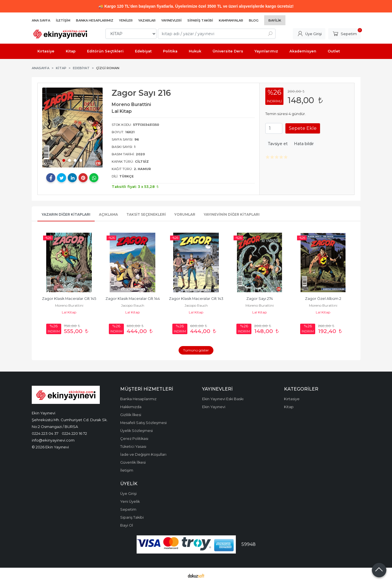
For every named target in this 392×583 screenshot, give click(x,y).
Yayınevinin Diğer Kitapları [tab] (232, 214)
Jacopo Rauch (133, 305)
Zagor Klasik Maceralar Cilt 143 (196, 299)
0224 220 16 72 (74, 433)
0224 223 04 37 (45, 433)
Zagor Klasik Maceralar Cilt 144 (133, 299)
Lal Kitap (69, 312)
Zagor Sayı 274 (260, 299)
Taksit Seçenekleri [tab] (146, 214)
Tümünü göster (196, 350)
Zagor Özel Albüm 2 (323, 299)
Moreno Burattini (69, 305)
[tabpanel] (73, 128)
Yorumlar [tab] (185, 214)
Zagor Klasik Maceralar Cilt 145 (69, 299)
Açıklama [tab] (108, 214)
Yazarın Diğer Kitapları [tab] (66, 214)
